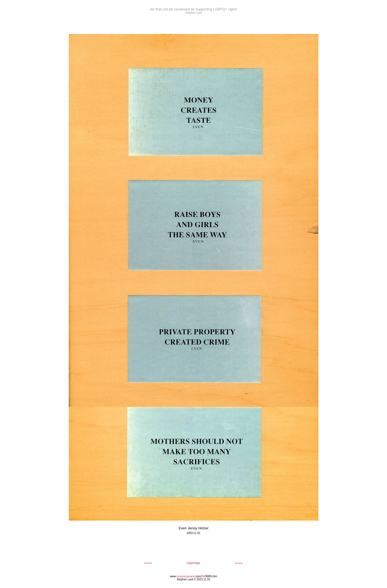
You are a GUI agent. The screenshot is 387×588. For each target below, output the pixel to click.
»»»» (239, 563)
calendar (194, 563)
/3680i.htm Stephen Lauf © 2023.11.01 (197, 578)
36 (203, 576)
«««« (148, 563)
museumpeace (186, 576)
